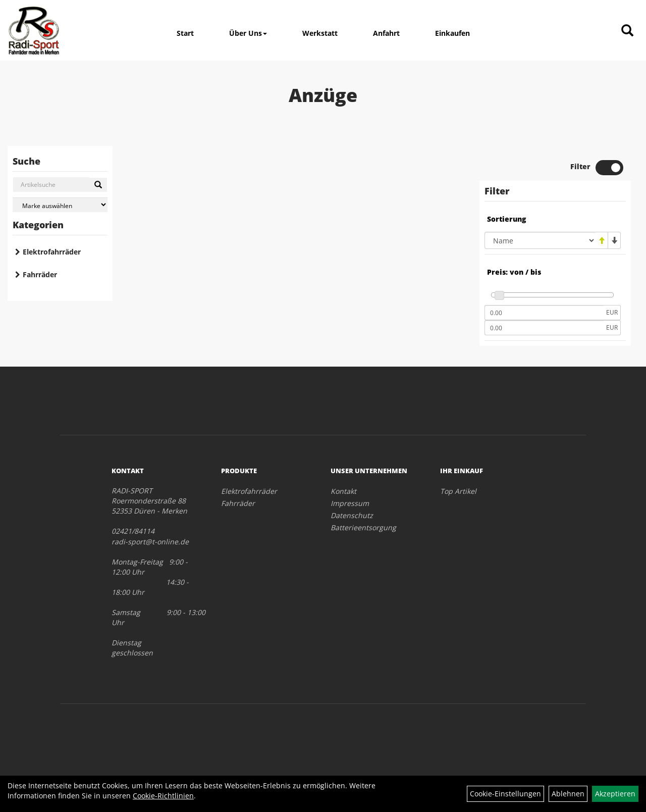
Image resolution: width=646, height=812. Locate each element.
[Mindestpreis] (544, 313)
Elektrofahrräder (52, 252)
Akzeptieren (615, 794)
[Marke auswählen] (60, 205)
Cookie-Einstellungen (505, 794)
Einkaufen (452, 33)
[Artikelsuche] (627, 31)
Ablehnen (568, 794)
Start (185, 33)
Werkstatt (320, 33)
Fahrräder (40, 274)
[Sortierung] (540, 240)
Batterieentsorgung (363, 527)
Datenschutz (352, 515)
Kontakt (343, 491)
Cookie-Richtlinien (163, 796)
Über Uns (248, 33)
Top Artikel (458, 491)
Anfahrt (386, 33)
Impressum (350, 503)
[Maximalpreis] (544, 328)
